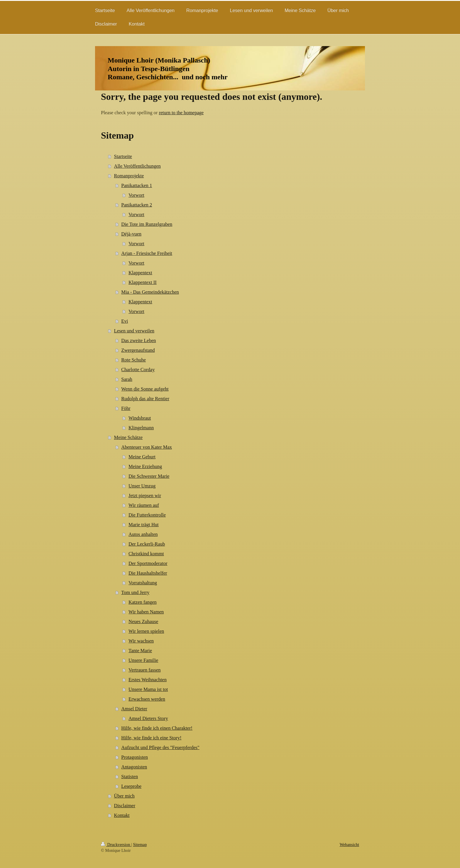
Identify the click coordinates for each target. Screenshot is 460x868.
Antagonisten (134, 767)
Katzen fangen (143, 602)
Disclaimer (125, 806)
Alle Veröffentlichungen (137, 166)
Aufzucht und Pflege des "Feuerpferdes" (160, 747)
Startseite (123, 156)
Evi (125, 321)
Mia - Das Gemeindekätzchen (150, 292)
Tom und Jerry (135, 592)
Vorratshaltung (143, 583)
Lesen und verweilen (134, 331)
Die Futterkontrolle (147, 515)
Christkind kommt (146, 554)
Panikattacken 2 (137, 205)
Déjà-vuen (131, 234)
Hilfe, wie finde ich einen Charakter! (157, 728)
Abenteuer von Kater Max (147, 447)
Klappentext (140, 273)
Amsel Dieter (134, 709)
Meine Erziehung (145, 466)
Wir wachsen (141, 641)
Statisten (130, 777)
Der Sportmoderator (148, 563)
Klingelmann (141, 428)
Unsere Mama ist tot (148, 689)
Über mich (124, 796)
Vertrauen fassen (145, 670)
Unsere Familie (143, 660)
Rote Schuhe (133, 360)
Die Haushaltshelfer (148, 573)
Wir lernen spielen (146, 631)
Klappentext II (143, 282)
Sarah (127, 379)
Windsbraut (140, 418)
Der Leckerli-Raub (147, 544)
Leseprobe (131, 786)
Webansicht (349, 845)
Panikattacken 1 (137, 185)
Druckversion (116, 845)
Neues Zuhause (143, 621)
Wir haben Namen (146, 612)
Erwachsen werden (147, 699)
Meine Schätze (128, 437)
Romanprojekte (129, 176)
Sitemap (140, 845)
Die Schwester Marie (149, 476)
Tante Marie (140, 651)
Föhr (126, 408)
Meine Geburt (142, 457)
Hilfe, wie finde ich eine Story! (151, 738)
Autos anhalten (143, 534)
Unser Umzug (142, 486)
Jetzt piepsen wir (145, 496)
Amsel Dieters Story (148, 718)
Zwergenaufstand (138, 350)
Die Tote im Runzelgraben (147, 224)
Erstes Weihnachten (148, 680)
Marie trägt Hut (144, 525)
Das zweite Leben (138, 340)
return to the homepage (181, 113)
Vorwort (136, 195)
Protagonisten (135, 757)
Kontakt (122, 815)
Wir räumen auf (144, 505)
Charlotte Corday (138, 370)
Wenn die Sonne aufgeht (145, 389)
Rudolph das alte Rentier (145, 399)
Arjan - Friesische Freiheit (147, 253)
